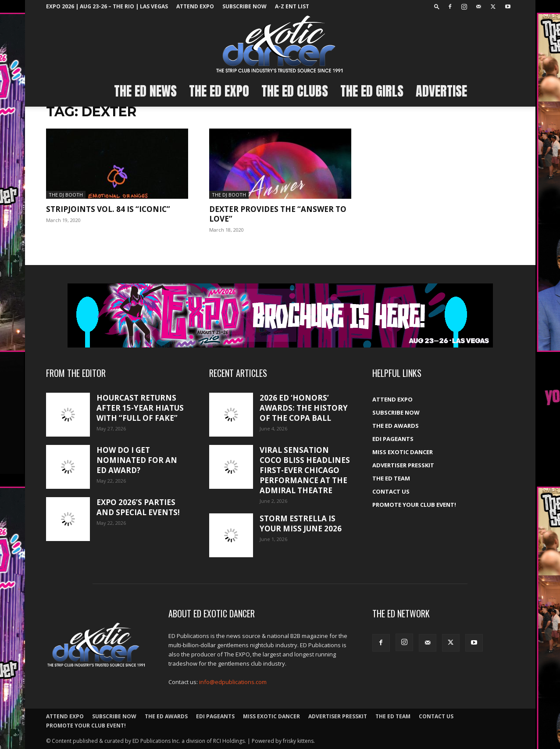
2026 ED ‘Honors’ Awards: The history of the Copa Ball (304, 408)
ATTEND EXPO (195, 6)
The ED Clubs (295, 91)
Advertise (441, 91)
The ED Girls (372, 91)
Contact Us (391, 491)
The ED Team (391, 478)
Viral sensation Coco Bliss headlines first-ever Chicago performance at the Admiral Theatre (305, 470)
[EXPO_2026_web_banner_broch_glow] (280, 315)
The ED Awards (396, 426)
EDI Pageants (393, 439)
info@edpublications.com (233, 682)
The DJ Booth (66, 195)
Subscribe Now (244, 6)
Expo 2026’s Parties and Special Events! (138, 507)
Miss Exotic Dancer (403, 452)
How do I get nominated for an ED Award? (137, 460)
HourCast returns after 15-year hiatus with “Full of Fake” (140, 408)
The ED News (145, 91)
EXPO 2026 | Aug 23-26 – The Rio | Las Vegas (107, 6)
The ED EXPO (219, 91)
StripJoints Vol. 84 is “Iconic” (108, 209)
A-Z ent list (292, 6)
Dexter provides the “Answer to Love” (278, 214)
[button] (437, 6)
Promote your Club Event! (414, 505)
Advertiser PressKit (403, 465)
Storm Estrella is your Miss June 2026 (301, 523)
